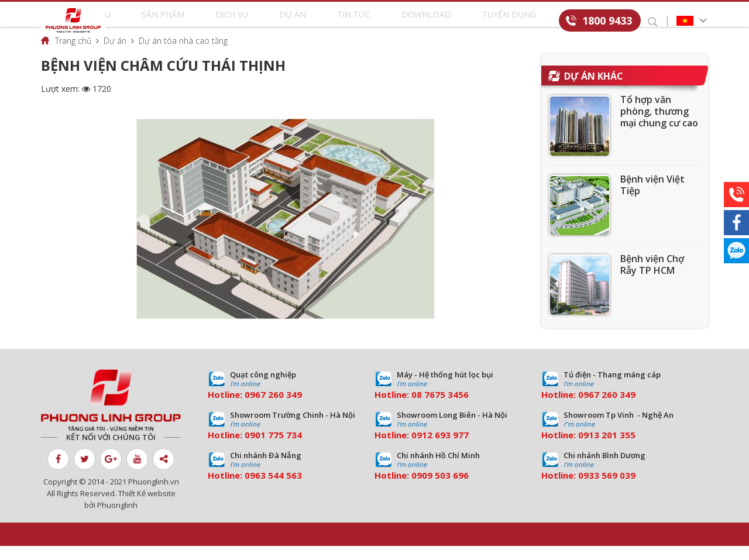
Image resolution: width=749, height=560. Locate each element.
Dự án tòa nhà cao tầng (183, 55)
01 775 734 (279, 449)
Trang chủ (73, 55)
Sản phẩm (204, 21)
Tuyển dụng (483, 21)
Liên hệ (542, 21)
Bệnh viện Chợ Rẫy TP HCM (652, 279)
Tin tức (355, 21)
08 (417, 408)
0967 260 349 (273, 408)
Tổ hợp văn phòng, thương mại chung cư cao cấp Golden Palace (659, 137)
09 (250, 449)
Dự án (307, 21)
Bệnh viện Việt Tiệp (652, 199)
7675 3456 (446, 408)
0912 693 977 (440, 449)
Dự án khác (594, 90)
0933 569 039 (607, 489)
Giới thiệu (144, 21)
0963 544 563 (273, 489)
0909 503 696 (440, 489)
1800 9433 (607, 20)
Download (414, 21)
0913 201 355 (607, 449)
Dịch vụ (259, 21)
